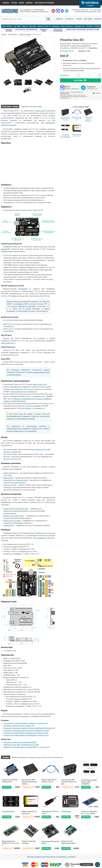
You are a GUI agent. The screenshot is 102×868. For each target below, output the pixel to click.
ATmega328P (6, 249)
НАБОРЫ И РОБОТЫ (44, 26)
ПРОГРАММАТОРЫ (32, 30)
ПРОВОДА (97, 26)
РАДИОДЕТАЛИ (80, 26)
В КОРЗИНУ (7, 787)
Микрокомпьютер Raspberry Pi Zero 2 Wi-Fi (10, 843)
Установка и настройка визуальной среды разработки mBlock (26, 731)
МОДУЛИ (25, 26)
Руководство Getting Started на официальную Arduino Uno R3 (26, 733)
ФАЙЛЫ (29, 3)
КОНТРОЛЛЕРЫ (7, 26)
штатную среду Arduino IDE (13, 389)
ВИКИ (21, 3)
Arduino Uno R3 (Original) (12, 521)
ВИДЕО (6, 3)
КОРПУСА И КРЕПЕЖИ (9, 30)
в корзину (81, 80)
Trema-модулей (20, 483)
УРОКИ (14, 3)
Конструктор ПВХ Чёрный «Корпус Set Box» (65, 119)
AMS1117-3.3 (8, 329)
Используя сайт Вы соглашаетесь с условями (58, 857)
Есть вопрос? (87, 865)
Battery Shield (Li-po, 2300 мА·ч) (77, 135)
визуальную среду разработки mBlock (21, 419)
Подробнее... (93, 48)
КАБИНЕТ (60, 19)
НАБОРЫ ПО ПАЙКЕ (44, 30)
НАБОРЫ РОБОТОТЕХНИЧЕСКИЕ (76, 30)
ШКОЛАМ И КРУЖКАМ (44, 3)
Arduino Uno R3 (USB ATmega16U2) (16, 509)
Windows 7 (29, 408)
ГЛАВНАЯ (4, 35)
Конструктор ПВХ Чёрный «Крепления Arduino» (88, 119)
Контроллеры (12, 35)
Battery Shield (8, 478)
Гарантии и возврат (34, 857)
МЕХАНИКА (56, 26)
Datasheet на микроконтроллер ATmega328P (20, 742)
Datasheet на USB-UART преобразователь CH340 (21, 745)
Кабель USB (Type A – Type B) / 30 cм (77, 119)
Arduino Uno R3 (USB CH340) (13, 516)
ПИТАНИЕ (89, 26)
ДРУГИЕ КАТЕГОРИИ (93, 30)
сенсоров (13, 125)
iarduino (18, 113)
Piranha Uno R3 (9, 525)
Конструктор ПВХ (10, 485)
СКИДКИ (98, 19)
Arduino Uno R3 (41, 111)
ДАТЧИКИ (17, 26)
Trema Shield (8, 480)
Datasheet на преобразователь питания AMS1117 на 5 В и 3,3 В (26, 747)
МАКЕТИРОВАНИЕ (67, 26)
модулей (4, 125)
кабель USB (16, 452)
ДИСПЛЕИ (33, 26)
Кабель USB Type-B (11, 473)
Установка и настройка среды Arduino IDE (19, 726)
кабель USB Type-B (8, 343)
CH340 (32, 294)
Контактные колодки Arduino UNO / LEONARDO (65, 136)
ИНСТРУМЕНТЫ (20, 30)
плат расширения (48, 123)
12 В (17, 355)
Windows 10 (40, 408)
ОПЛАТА (79, 19)
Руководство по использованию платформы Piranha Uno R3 (26, 723)
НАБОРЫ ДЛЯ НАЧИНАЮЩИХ (58, 30)
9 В (11, 355)
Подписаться (28, 787)
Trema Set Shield (22, 480)
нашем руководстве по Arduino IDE (24, 392)
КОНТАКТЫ (69, 19)
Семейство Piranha (25, 35)
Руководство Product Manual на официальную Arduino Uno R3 (26, 735)
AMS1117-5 (8, 324)
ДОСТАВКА (88, 19)
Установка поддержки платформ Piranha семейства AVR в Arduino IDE (29, 728)
